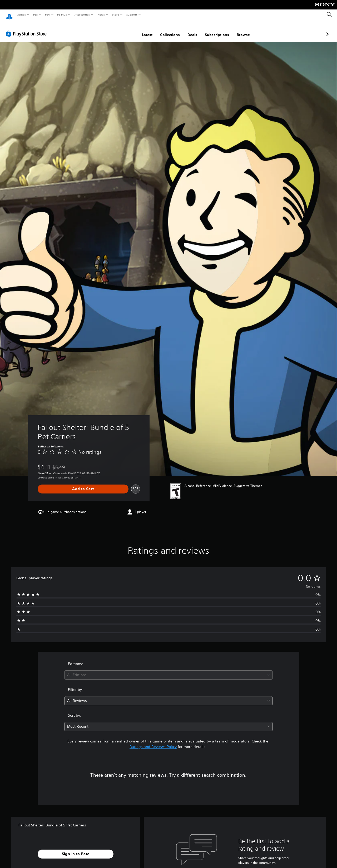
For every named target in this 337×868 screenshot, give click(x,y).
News (101, 14)
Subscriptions (189, 30)
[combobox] (169, 670)
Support (132, 14)
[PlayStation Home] (9, 15)
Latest (119, 30)
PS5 (35, 14)
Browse (215, 30)
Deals (164, 30)
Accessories (82, 14)
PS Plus (62, 14)
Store (115, 14)
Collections (142, 30)
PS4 (47, 14)
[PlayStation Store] (27, 29)
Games (21, 14)
